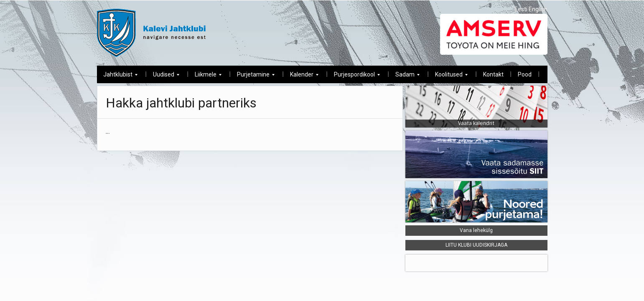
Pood (525, 74)
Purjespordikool (354, 77)
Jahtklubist (117, 77)
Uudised (163, 77)
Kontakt (493, 74)
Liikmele (205, 77)
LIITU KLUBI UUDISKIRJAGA (476, 245)
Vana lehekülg (476, 230)
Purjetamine (253, 77)
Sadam (404, 77)
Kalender (301, 77)
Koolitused (448, 77)
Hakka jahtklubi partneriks (181, 103)
